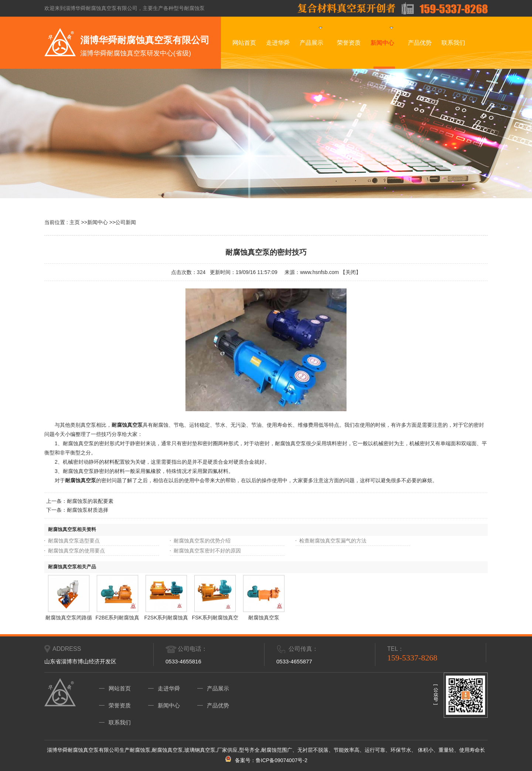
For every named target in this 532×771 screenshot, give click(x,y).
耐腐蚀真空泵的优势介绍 (202, 541)
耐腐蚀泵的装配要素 (90, 501)
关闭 (351, 272)
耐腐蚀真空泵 (81, 480)
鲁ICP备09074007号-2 (282, 760)
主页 (75, 222)
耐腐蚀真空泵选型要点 (74, 541)
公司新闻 (126, 222)
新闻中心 (98, 222)
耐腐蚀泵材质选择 (88, 510)
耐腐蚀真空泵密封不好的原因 (207, 551)
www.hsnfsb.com (319, 272)
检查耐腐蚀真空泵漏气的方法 (333, 541)
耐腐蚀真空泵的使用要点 (76, 551)
